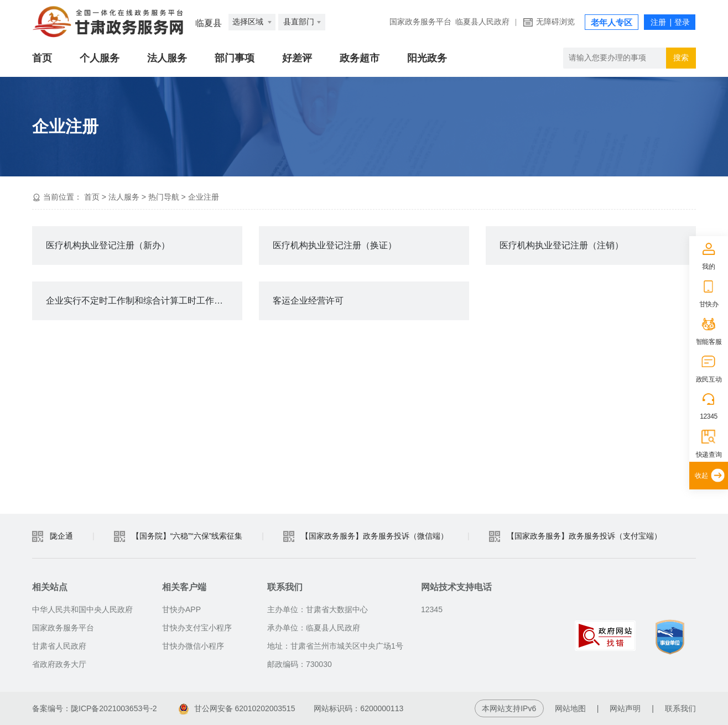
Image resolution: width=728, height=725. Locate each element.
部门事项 (235, 58)
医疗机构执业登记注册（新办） (108, 245)
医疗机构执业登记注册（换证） (335, 245)
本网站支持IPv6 (509, 708)
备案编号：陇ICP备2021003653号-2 (95, 708)
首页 (42, 58)
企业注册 (204, 197)
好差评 (297, 58)
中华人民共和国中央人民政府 (82, 609)
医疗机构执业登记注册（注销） (561, 245)
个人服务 (100, 58)
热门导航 (164, 197)
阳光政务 (427, 58)
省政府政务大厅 (59, 664)
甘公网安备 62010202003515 (237, 708)
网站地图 (570, 708)
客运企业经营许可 (308, 301)
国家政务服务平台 (420, 22)
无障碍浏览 (555, 22)
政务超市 (360, 58)
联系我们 (680, 708)
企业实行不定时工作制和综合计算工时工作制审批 (143, 301)
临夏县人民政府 (482, 22)
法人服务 (167, 58)
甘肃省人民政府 (59, 646)
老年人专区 (612, 23)
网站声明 (625, 708)
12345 (709, 416)
